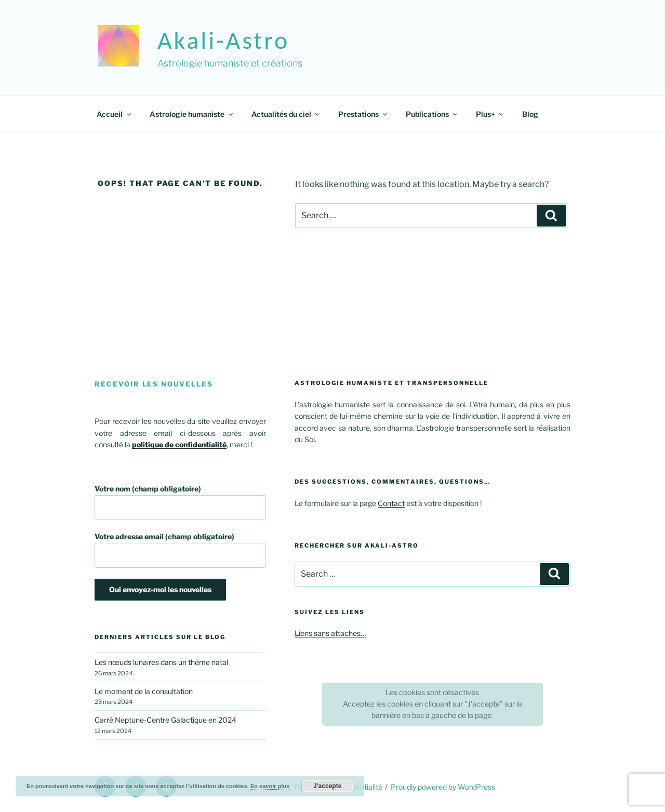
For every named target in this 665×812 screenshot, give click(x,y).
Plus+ (490, 114)
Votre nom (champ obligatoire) (180, 502)
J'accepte (327, 786)
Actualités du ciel (286, 114)
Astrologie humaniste (192, 114)
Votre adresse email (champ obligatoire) (180, 550)
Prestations (363, 114)
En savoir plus (270, 786)
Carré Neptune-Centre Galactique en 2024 (165, 720)
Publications (432, 114)
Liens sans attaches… (330, 633)
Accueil (115, 114)
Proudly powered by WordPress (443, 787)
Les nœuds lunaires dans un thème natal (161, 662)
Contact (391, 503)
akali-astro (223, 40)
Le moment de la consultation (144, 691)
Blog (530, 114)
